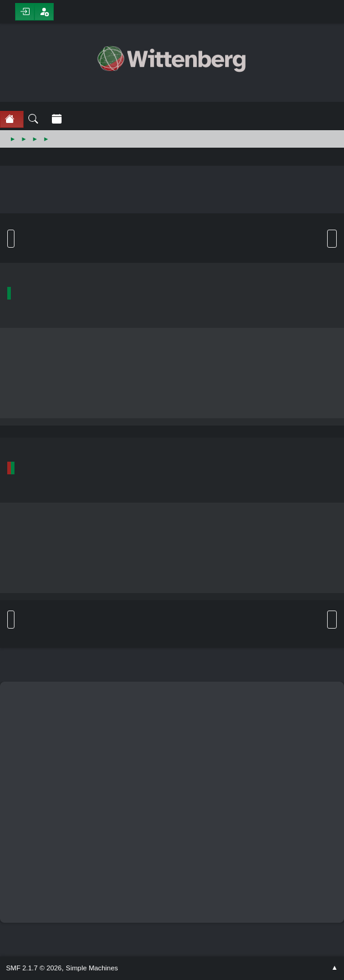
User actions (332, 239)
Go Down (11, 239)
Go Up (11, 620)
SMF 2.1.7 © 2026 (34, 968)
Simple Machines (92, 968)
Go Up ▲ (335, 968)
